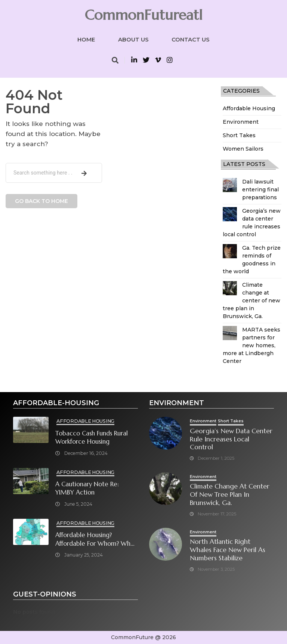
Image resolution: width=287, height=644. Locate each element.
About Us (133, 39)
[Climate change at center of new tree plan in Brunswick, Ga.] (230, 288)
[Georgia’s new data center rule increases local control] (230, 214)
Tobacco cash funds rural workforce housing (92, 438)
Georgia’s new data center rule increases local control (231, 439)
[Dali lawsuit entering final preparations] (230, 185)
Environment (241, 122)
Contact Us (191, 39)
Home (86, 39)
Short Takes (239, 135)
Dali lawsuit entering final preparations (260, 189)
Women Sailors (243, 149)
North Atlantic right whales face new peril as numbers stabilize (228, 550)
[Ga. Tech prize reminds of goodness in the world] (230, 251)
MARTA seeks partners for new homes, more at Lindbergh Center (251, 345)
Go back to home (41, 201)
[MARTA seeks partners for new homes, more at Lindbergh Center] (230, 333)
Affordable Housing (249, 108)
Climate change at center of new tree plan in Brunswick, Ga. (251, 301)
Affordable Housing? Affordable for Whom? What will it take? (96, 540)
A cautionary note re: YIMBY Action (87, 489)
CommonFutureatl (143, 15)
